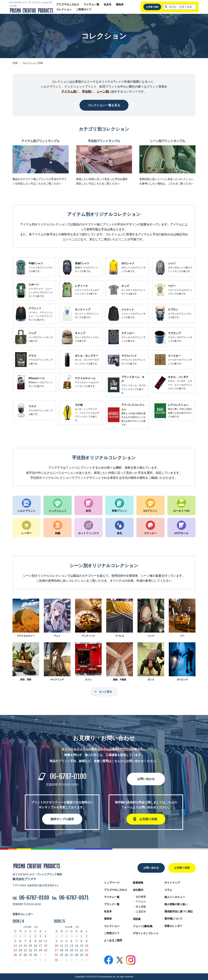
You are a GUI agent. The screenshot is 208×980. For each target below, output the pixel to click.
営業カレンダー (173, 926)
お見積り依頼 (152, 7)
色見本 (107, 4)
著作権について (173, 919)
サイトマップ (172, 883)
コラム (168, 890)
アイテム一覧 (91, 4)
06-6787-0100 (68, 776)
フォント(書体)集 (143, 926)
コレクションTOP (33, 63)
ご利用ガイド (84, 9)
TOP (15, 63)
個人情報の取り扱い (176, 904)
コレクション (64, 9)
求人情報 (141, 907)
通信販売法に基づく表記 (179, 911)
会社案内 (138, 890)
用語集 (137, 919)
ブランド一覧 (112, 904)
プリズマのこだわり (68, 4)
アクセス (141, 902)
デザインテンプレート (146, 933)
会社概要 (141, 897)
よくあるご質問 (113, 940)
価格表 (120, 4)
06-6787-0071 (74, 898)
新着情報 (138, 883)
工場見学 (141, 912)
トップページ (112, 883)
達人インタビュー (175, 897)
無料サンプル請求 (62, 819)
